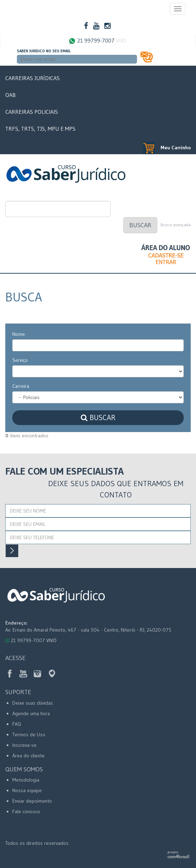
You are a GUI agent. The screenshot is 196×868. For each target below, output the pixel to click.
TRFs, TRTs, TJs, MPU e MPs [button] (40, 129)
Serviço (20, 360)
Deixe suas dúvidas (33, 703)
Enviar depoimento (32, 801)
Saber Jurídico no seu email (44, 51)
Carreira (21, 386)
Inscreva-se (24, 745)
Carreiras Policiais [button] (32, 112)
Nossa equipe (27, 790)
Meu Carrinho (167, 148)
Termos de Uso (29, 735)
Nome (19, 334)
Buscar (140, 225)
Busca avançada (176, 225)
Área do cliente (28, 756)
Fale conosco (26, 811)
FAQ (17, 724)
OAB (11, 95)
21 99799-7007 (97, 41)
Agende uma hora (31, 713)
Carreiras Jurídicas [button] (32, 78)
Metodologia (26, 780)
